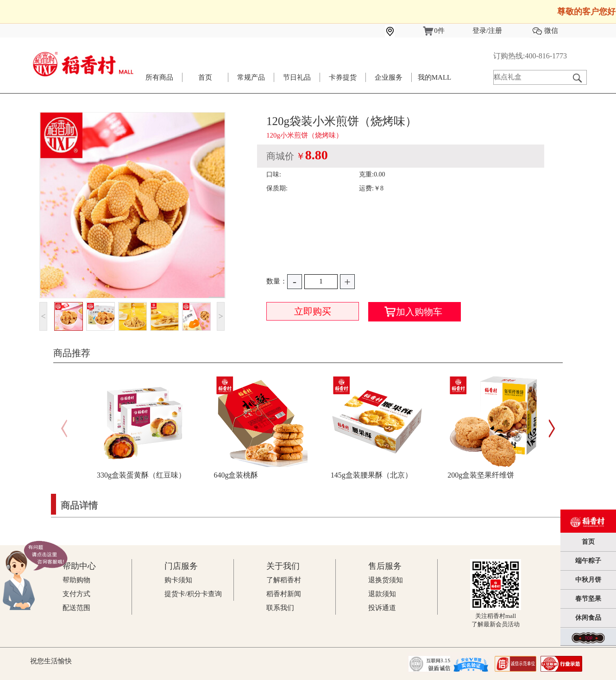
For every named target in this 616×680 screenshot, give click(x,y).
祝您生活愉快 (51, 661)
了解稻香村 (284, 580)
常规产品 (251, 77)
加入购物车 (413, 312)
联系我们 (280, 608)
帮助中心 (79, 566)
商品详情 (79, 505)
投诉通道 (382, 608)
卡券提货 (343, 77)
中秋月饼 (588, 580)
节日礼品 (297, 77)
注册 (495, 31)
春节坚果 (588, 599)
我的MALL (435, 77)
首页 (205, 77)
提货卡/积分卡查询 (193, 594)
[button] (552, 428)
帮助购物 (76, 580)
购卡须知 (178, 580)
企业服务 (389, 77)
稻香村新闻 (284, 594)
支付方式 (76, 594)
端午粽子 (588, 561)
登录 (479, 31)
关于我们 (283, 566)
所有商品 (159, 77)
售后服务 (385, 566)
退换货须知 (386, 580)
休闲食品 (588, 618)
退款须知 (382, 594)
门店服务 (181, 566)
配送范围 (76, 608)
